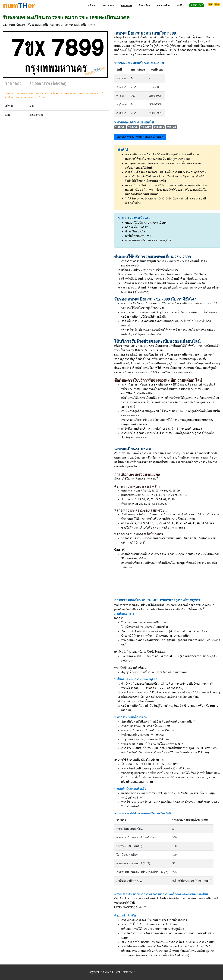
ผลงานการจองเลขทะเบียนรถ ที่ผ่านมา (140, 137)
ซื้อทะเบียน (144, 5)
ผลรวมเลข (109, 5)
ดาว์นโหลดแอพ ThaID (139, 236)
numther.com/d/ (130, 266)
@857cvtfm (36, 115)
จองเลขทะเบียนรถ (14, 25)
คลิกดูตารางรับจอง (179, 159)
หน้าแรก (92, 5)
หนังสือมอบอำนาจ (133, 640)
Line (217, 4)
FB (210, 4)
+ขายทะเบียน (164, 5)
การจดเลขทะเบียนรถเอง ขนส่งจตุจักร (148, 240)
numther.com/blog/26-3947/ (130, 907)
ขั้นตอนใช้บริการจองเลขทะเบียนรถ (147, 223)
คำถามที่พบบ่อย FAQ (138, 227)
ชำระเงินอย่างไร (135, 231)
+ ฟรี (180, 5)
